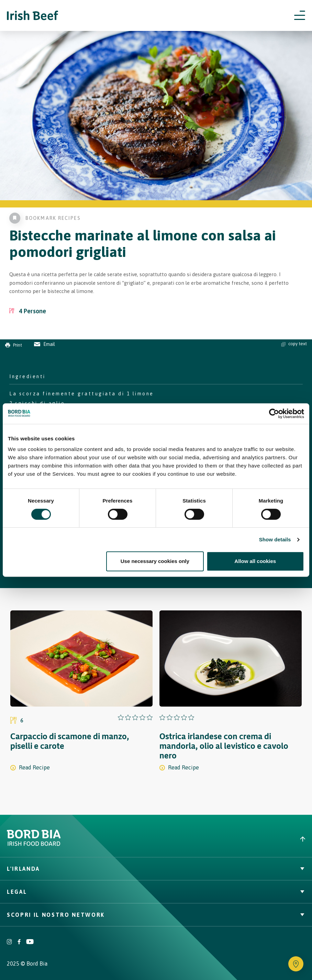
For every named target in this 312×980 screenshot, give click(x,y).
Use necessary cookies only (155, 561)
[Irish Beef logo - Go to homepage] (33, 16)
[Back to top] (234, 839)
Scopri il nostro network (156, 915)
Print (14, 345)
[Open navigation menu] (300, 15)
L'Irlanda (156, 869)
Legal (156, 892)
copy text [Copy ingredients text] (294, 344)
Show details (275, 539)
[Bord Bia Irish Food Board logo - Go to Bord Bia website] (34, 844)
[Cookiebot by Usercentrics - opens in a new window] (274, 414)
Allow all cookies (255, 561)
